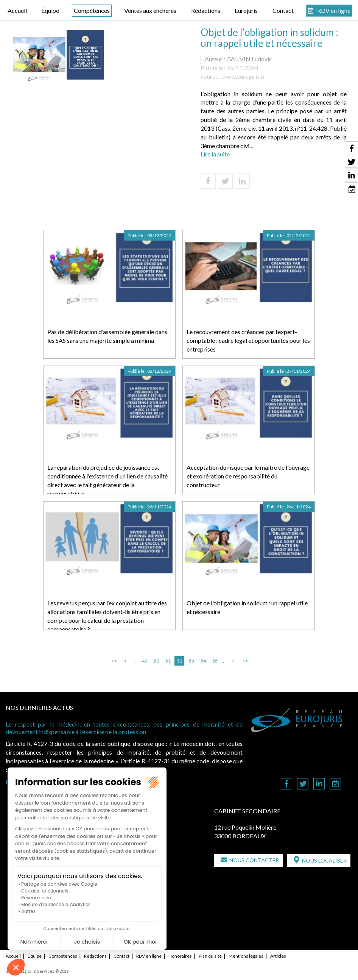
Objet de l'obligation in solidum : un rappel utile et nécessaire (247, 607)
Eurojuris (246, 10)
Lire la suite (215, 154)
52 (180, 661)
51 (168, 661)
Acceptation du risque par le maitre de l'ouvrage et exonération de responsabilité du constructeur (248, 476)
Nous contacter (254, 860)
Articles (278, 956)
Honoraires (180, 956)
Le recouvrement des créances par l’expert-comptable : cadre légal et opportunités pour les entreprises (248, 340)
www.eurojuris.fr (244, 76)
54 (203, 661)
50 (156, 661)
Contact (283, 10)
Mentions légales (246, 956)
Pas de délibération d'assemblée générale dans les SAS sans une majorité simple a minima (107, 336)
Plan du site (210, 956)
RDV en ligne (334, 10)
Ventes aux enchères (150, 10)
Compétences (92, 10)
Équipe (50, 10)
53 (191, 661)
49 (145, 661)
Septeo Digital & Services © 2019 (37, 971)
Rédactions (206, 10)
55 (215, 661)
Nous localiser (324, 860)
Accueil (17, 10)
